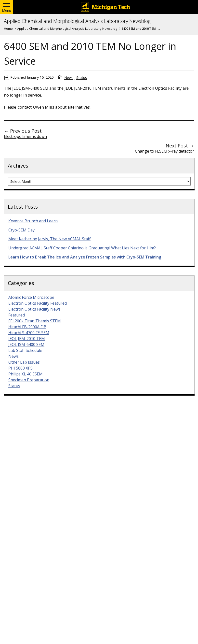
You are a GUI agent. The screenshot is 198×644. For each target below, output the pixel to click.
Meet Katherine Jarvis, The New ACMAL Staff (49, 239)
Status (82, 78)
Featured (17, 315)
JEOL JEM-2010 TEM (27, 339)
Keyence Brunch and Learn (33, 221)
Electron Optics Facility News (34, 309)
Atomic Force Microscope (31, 297)
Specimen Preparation (29, 380)
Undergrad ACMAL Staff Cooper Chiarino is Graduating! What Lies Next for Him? (82, 248)
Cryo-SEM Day (21, 230)
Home (8, 29)
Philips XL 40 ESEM (26, 374)
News (69, 78)
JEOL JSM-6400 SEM (26, 344)
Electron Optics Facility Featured (38, 303)
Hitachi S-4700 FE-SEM (29, 333)
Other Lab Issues (24, 362)
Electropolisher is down (25, 136)
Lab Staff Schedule (25, 350)
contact (25, 107)
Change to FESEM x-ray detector (165, 151)
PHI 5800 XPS (20, 368)
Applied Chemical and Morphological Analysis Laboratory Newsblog (77, 21)
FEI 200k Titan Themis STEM (35, 321)
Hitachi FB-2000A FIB (27, 327)
